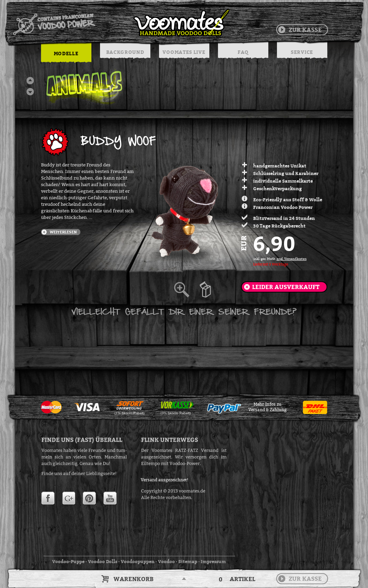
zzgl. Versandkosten (292, 259)
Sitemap (188, 561)
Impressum (213, 561)
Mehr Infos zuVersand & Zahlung (267, 407)
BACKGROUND (125, 52)
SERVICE (302, 52)
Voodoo (166, 561)
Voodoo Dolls (103, 561)
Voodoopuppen (138, 561)
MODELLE (66, 53)
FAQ (243, 52)
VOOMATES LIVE (184, 52)
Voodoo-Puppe (68, 561)
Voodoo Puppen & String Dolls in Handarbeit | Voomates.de (121, 22)
